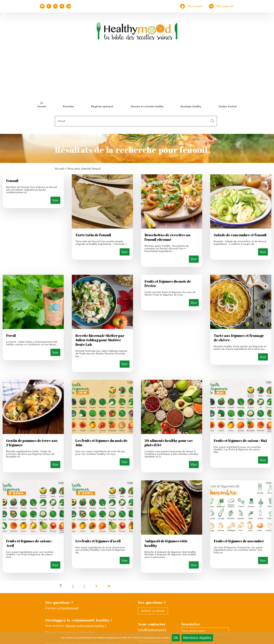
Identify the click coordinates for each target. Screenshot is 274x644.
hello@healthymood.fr (152, 630)
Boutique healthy (191, 106)
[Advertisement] (137, 73)
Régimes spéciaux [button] (102, 106)
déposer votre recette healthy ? (86, 626)
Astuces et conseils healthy (147, 106)
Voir (55, 200)
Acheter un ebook (153, 611)
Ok (176, 638)
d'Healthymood (68, 608)
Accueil (42, 106)
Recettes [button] (69, 106)
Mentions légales (197, 638)
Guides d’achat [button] (228, 106)
